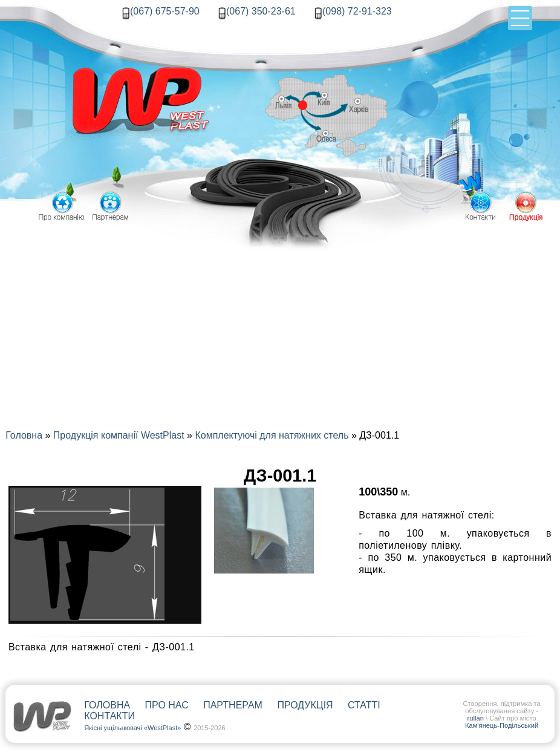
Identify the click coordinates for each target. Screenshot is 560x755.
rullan (476, 718)
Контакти (109, 716)
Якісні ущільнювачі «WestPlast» (132, 728)
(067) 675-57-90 (165, 11)
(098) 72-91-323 (357, 11)
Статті (364, 705)
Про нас (167, 705)
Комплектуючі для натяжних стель (272, 435)
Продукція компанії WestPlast (119, 435)
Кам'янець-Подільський (502, 725)
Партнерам (233, 705)
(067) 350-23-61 (261, 11)
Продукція (305, 705)
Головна (24, 435)
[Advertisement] (280, 315)
